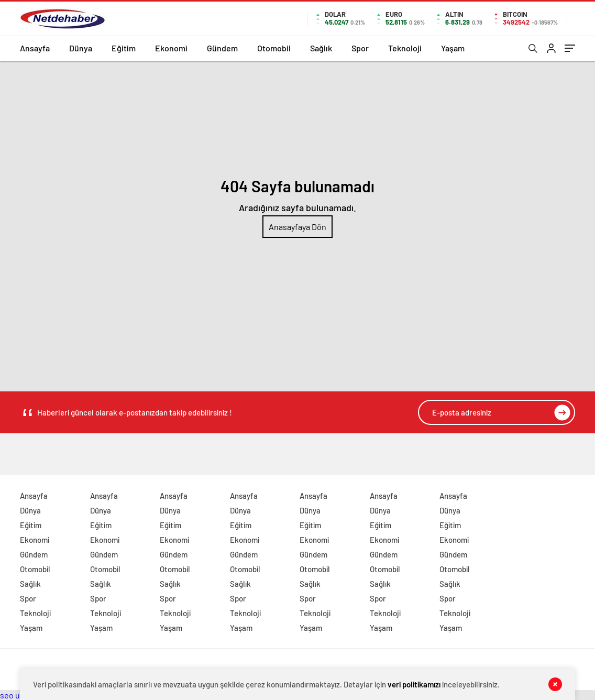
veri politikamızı (414, 684)
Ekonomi (171, 48)
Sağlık (321, 48)
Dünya (81, 48)
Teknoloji (405, 48)
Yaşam (453, 48)
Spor (360, 48)
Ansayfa (35, 48)
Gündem (222, 48)
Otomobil (274, 48)
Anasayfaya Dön (298, 227)
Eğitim (124, 48)
